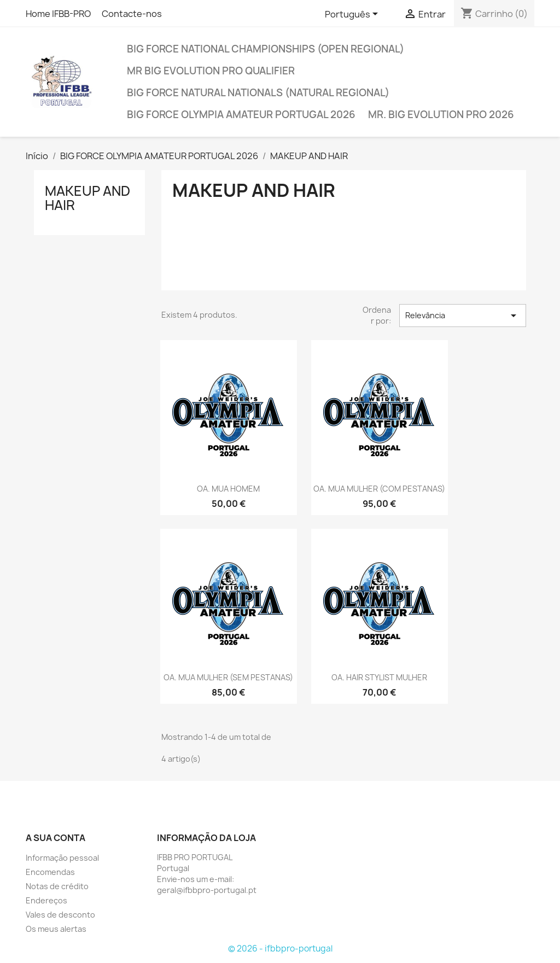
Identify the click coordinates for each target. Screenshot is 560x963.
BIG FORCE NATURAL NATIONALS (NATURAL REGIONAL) (258, 93)
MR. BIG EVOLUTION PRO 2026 (441, 115)
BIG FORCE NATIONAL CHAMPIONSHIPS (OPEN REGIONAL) (266, 49)
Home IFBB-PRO (58, 14)
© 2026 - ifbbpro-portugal (280, 949)
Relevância (463, 316)
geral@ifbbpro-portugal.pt (207, 890)
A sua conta (56, 838)
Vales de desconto (60, 915)
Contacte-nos (133, 14)
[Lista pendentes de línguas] (353, 15)
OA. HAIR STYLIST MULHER (379, 677)
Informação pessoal (62, 858)
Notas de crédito (57, 886)
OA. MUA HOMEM (228, 489)
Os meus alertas (56, 929)
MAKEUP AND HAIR (87, 198)
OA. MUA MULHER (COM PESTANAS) (379, 489)
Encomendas (50, 872)
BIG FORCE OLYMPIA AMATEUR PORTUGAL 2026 (241, 115)
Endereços (46, 900)
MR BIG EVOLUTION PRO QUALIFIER (211, 71)
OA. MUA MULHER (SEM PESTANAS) (228, 677)
